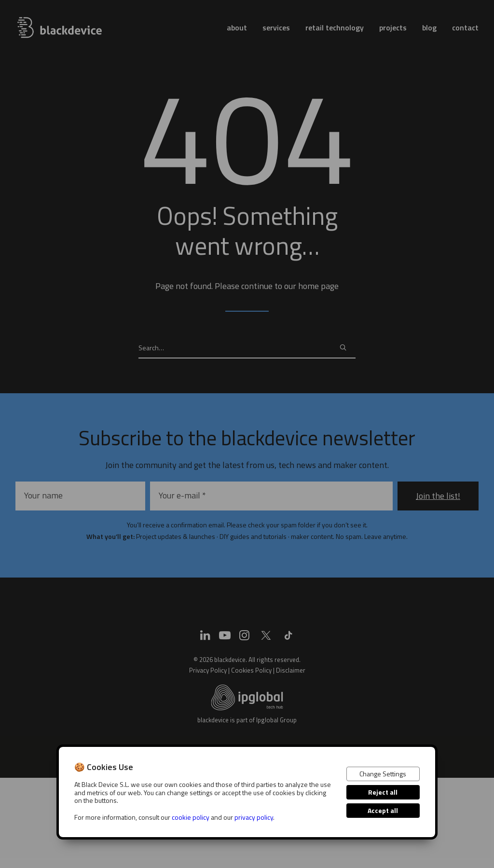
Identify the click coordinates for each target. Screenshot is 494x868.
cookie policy (191, 817)
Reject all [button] (383, 792)
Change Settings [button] (383, 774)
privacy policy (254, 817)
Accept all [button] (383, 810)
